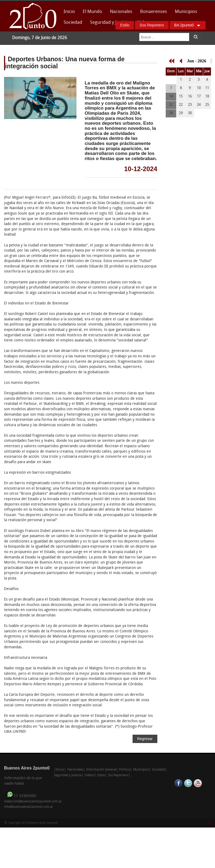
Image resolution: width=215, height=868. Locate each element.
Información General (101, 770)
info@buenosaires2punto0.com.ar (29, 807)
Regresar (145, 739)
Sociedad (73, 23)
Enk (209, 823)
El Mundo (92, 12)
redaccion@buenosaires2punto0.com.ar (33, 802)
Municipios (186, 12)
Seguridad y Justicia (110, 23)
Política (124, 770)
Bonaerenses (152, 13)
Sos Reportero (152, 25)
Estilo (125, 25)
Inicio (69, 12)
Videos (89, 775)
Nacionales (121, 12)
